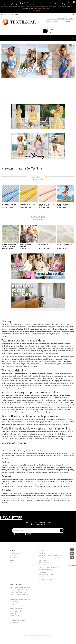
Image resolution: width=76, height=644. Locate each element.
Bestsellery (13, 558)
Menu (72, 38)
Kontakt (42, 577)
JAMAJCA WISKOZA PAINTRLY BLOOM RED (63, 205)
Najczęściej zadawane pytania (49, 567)
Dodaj (18, 534)
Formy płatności (44, 565)
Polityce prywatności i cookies (42, 9)
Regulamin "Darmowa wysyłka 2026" (51, 555)
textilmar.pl (35, 635)
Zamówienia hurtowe (46, 574)
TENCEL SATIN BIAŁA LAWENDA (26, 246)
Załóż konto (15, 15)
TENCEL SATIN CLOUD (45, 245)
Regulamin (43, 553)
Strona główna (14, 553)
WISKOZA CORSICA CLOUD (65, 245)
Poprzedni (4, 72)
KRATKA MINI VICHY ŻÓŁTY (28, 204)
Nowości (13, 560)
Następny (72, 72)
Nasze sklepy (43, 572)
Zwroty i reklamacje (45, 570)
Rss (11, 563)
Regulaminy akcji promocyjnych (49, 558)
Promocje (13, 555)
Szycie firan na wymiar (46, 579)
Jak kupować (43, 560)
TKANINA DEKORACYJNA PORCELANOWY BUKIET (9, 246)
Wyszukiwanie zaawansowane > (65, 18)
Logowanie (4, 15)
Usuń (29, 534)
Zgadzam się (36, 11)
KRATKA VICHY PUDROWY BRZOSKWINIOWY (46, 205)
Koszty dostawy (44, 563)
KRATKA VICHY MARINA (9, 204)
